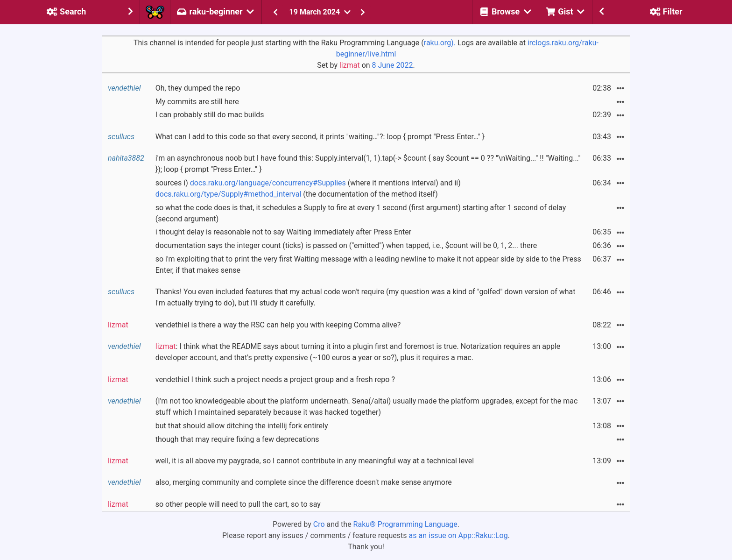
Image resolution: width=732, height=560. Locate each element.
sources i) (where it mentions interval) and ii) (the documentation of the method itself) (308, 188)
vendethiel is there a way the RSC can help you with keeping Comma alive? (278, 325)
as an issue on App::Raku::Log (458, 535)
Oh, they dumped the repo (198, 88)
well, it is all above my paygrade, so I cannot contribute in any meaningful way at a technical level (315, 461)
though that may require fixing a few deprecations (237, 439)
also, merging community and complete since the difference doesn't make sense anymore (304, 482)
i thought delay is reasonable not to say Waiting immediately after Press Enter (283, 232)
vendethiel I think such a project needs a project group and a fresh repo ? (275, 379)
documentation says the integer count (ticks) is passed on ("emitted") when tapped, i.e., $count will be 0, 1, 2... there (346, 245)
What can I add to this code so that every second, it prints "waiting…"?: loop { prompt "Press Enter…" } (320, 137)
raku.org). (440, 43)
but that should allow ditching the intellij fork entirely (242, 426)
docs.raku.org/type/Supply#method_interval (229, 194)
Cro (319, 524)
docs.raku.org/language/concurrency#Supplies (268, 183)
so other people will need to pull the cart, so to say (238, 504)
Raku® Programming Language (405, 524)
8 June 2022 (393, 65)
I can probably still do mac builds (210, 115)
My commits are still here (197, 102)
